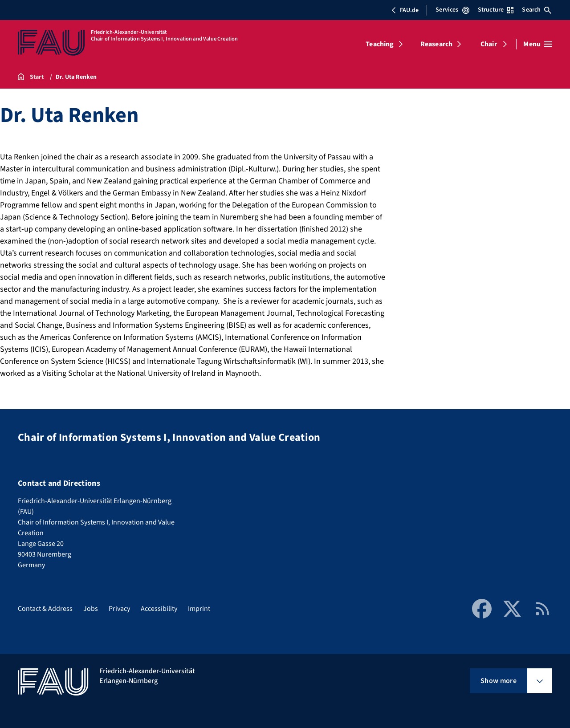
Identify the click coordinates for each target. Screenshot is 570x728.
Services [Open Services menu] (452, 10)
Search (537, 10)
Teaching (380, 44)
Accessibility (159, 609)
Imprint (199, 609)
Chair (489, 44)
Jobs (91, 609)
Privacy (119, 609)
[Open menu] (538, 44)
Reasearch (436, 44)
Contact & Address (45, 609)
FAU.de (405, 10)
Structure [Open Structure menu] (496, 10)
